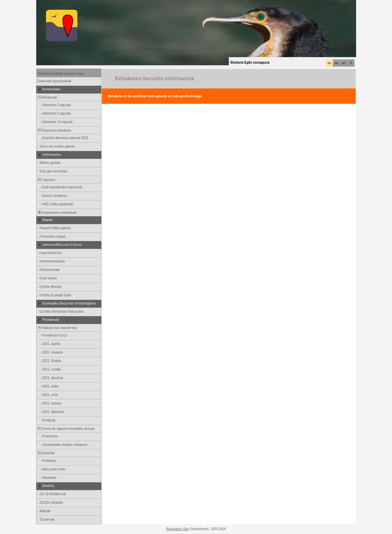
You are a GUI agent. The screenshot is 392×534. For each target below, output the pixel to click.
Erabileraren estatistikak (57, 213)
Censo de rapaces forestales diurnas (66, 429)
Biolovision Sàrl (178, 529)
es (337, 63)
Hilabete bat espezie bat (57, 328)
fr (351, 63)
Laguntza (46, 180)
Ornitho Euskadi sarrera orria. (61, 74)
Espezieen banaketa (54, 130)
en (344, 63)
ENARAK (46, 453)
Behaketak (47, 97)
